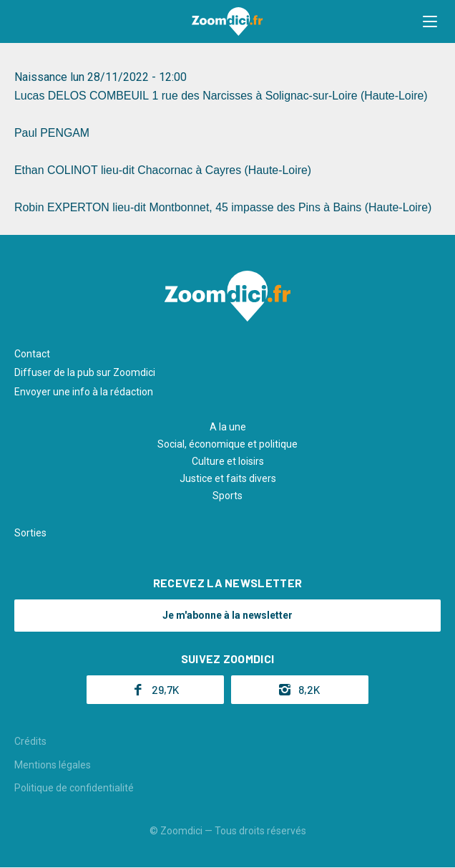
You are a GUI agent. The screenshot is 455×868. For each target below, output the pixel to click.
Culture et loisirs (228, 461)
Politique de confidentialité (74, 788)
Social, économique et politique (227, 444)
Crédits (30, 741)
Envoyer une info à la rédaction (84, 392)
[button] (430, 21)
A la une (228, 427)
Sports (227, 496)
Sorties (30, 533)
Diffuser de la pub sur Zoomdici (85, 372)
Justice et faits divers (228, 478)
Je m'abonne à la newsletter (227, 615)
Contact (32, 354)
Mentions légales (53, 765)
